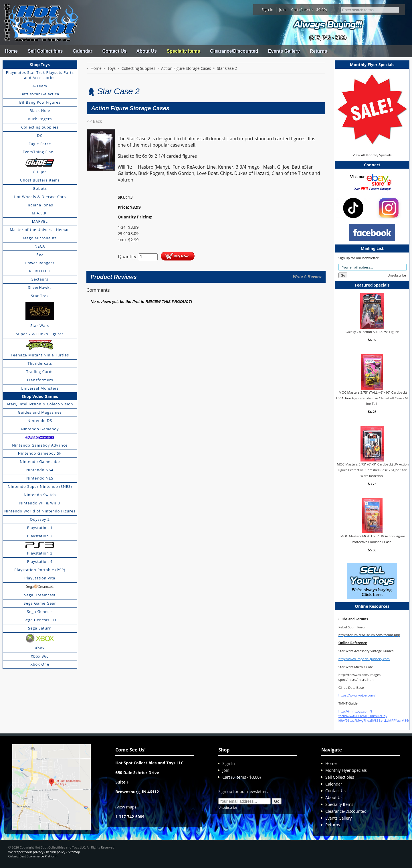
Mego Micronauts (40, 238)
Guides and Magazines (40, 412)
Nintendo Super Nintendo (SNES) (40, 486)
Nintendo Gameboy (40, 429)
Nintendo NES (40, 478)
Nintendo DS (40, 421)
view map (126, 807)
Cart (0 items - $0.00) (309, 9)
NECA (40, 246)
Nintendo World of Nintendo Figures (40, 511)
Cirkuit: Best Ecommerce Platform (33, 856)
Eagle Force (40, 144)
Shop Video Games (40, 396)
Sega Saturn (40, 628)
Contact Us (114, 51)
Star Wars (40, 325)
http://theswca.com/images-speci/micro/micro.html (360, 677)
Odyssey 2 (40, 519)
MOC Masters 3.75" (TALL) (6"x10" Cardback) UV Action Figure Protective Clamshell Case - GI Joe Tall (372, 398)
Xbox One (40, 664)
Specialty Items (184, 51)
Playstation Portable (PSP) (40, 570)
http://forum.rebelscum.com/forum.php (369, 635)
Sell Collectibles (45, 51)
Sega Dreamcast (40, 595)
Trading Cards (40, 372)
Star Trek (40, 296)
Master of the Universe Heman (40, 230)
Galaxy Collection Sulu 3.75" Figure (372, 332)
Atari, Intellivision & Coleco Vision (40, 404)
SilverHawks (40, 287)
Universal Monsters (40, 388)
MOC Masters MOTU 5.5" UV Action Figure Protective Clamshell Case (373, 539)
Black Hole (40, 111)
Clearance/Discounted (234, 51)
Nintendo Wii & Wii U (40, 503)
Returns (318, 51)
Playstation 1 (40, 528)
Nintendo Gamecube (40, 461)
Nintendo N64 (40, 470)
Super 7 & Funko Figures (40, 334)
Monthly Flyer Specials (346, 770)
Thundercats (40, 363)
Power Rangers (40, 263)
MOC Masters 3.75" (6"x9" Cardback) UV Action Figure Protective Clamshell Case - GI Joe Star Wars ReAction (373, 470)
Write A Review (307, 277)
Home (11, 51)
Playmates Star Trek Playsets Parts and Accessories (40, 75)
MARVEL (40, 221)
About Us (147, 51)
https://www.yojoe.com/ (357, 695)
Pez (40, 255)
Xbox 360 (40, 656)
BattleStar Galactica (40, 94)
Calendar (82, 51)
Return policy (56, 852)
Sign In (268, 9)
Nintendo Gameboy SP (40, 453)
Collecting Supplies (40, 127)
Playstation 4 (40, 561)
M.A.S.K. (40, 213)
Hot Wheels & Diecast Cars (40, 197)
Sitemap (74, 852)
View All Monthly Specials (372, 155)
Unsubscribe (397, 275)
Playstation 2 (40, 536)
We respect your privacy (26, 852)
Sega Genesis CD (40, 620)
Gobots (40, 188)
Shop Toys (40, 65)
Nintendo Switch (40, 495)
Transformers (40, 380)
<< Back (94, 121)
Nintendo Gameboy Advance (40, 445)
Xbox (40, 648)
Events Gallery (284, 51)
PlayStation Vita (40, 578)
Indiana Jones (40, 205)
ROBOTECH (40, 271)
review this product (168, 302)
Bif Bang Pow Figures (40, 102)
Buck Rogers (40, 119)
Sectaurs (40, 279)
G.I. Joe (40, 172)
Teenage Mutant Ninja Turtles (40, 355)
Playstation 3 (40, 553)
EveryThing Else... (40, 152)
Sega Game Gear (40, 603)
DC (40, 135)
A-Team (40, 86)
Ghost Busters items (40, 180)
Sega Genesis (40, 611)
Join (282, 9)
